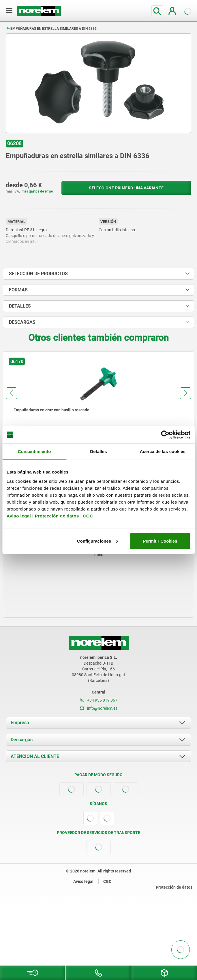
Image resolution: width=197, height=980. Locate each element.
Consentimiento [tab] (34, 451)
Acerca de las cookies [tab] (163, 451)
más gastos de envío (37, 191)
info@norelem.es (99, 708)
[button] (12, 393)
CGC (88, 516)
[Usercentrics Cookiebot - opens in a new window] (165, 435)
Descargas (22, 740)
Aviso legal (19, 516)
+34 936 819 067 (99, 700)
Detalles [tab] (98, 451)
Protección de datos (57, 516)
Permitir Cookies (160, 541)
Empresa (20, 723)
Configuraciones (97, 541)
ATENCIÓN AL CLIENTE (35, 756)
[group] (98, 405)
